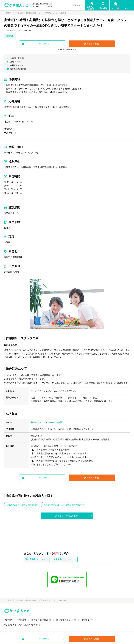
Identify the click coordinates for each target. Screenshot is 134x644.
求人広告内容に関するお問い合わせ (21, 625)
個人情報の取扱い (65, 620)
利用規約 (8, 620)
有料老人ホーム (11, 213)
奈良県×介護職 (32, 505)
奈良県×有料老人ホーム (54, 505)
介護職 (7, 242)
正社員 (7, 228)
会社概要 (85, 620)
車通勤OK (9, 36)
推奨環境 (22, 620)
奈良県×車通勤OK (77, 505)
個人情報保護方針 (40, 620)
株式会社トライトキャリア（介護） (48, 422)
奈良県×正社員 (13, 505)
